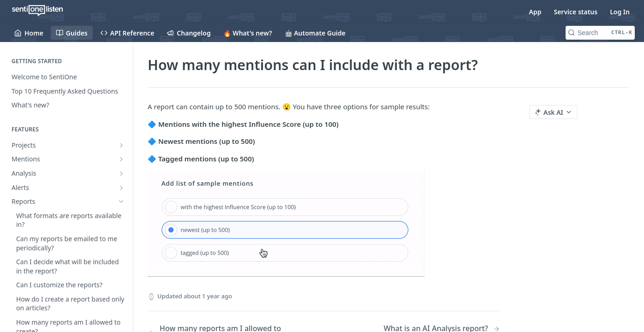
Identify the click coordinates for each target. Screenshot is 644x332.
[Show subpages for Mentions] (121, 159)
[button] (324, 224)
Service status (575, 12)
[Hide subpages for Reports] (121, 202)
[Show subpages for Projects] (121, 145)
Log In (620, 12)
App (535, 12)
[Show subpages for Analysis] (121, 173)
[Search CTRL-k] (600, 33)
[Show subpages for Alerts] (121, 188)
